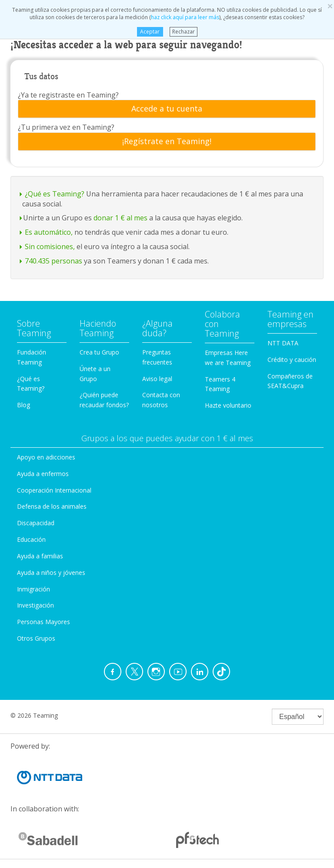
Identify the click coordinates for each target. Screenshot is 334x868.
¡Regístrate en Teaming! (167, 142)
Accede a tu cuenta (167, 109)
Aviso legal (157, 379)
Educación (31, 539)
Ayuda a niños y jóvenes (51, 572)
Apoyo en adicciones (46, 457)
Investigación (35, 605)
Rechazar (184, 32)
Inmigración (33, 589)
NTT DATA (283, 343)
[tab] (167, 109)
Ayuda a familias (40, 556)
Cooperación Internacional (54, 490)
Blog (23, 405)
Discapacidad (36, 523)
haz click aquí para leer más (185, 17)
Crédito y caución (292, 360)
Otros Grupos (36, 638)
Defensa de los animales (52, 506)
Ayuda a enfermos (43, 474)
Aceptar (150, 32)
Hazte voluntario (228, 405)
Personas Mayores (43, 622)
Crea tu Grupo (99, 352)
